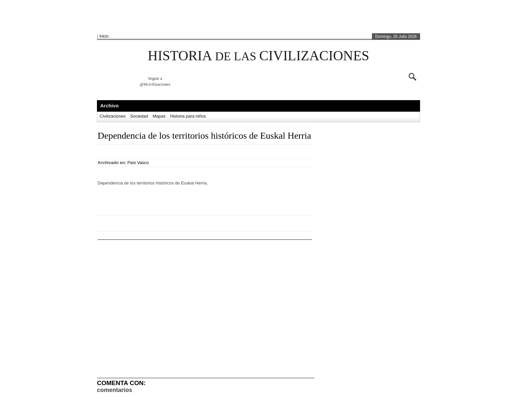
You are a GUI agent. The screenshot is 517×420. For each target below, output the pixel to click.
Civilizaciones (113, 116)
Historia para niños (188, 116)
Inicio (104, 36)
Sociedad (139, 116)
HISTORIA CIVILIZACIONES (258, 56)
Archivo (109, 106)
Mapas (159, 116)
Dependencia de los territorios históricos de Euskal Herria (204, 136)
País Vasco (138, 163)
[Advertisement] (257, 17)
